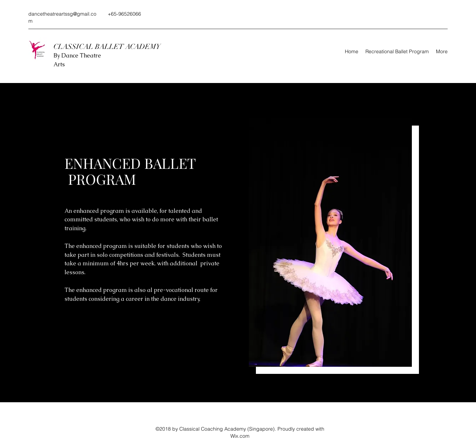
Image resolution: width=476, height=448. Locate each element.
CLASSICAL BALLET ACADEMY (108, 47)
